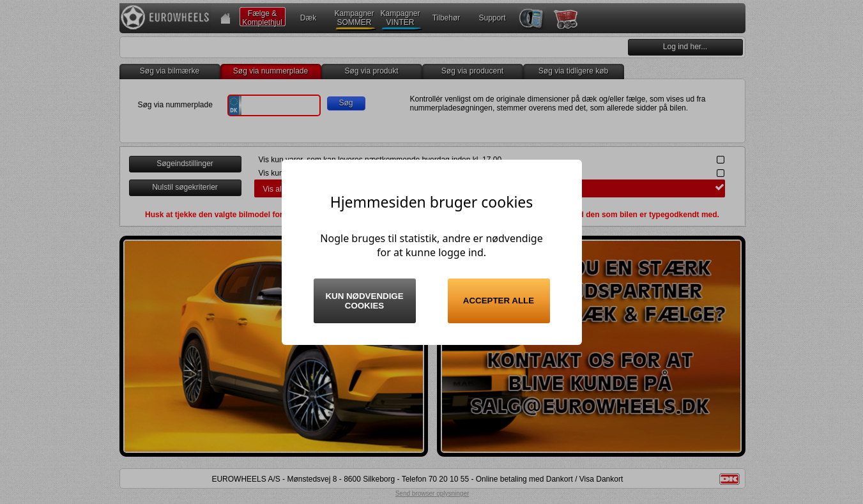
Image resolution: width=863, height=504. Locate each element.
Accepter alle (499, 301)
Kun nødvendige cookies (364, 301)
